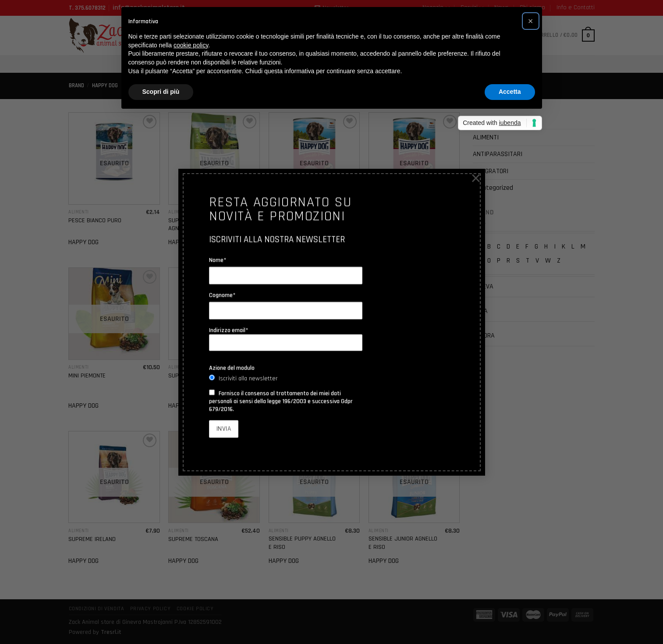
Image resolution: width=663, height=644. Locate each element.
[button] (531, 21)
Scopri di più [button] (161, 92)
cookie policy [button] (191, 45)
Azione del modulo (232, 368)
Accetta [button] (510, 92)
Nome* (218, 260)
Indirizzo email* (286, 339)
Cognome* (222, 295)
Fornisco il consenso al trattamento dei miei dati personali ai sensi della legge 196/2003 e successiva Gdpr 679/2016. (281, 401)
